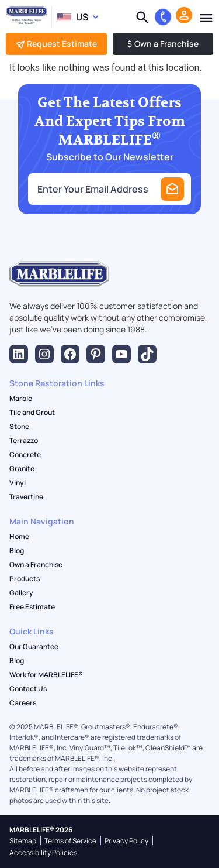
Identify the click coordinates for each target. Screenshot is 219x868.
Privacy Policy (126, 841)
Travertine (26, 497)
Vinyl (18, 483)
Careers (23, 703)
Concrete (25, 455)
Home (19, 537)
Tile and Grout (32, 413)
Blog (17, 551)
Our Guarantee (34, 647)
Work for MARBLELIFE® (46, 675)
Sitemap (23, 841)
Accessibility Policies (43, 852)
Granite (22, 469)
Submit (172, 189)
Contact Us (28, 689)
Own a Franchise (163, 44)
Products (25, 579)
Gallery (21, 593)
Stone (19, 427)
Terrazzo (24, 441)
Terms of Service (70, 841)
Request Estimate (56, 44)
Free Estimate (32, 607)
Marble (21, 399)
